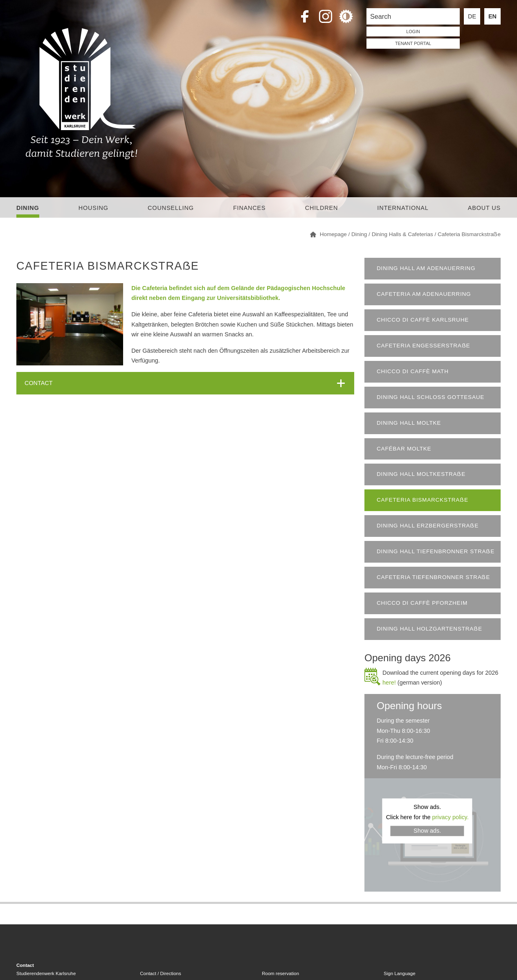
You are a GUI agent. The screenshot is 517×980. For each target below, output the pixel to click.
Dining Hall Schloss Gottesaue (430, 397)
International (403, 208)
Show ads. (427, 831)
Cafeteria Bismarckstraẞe (423, 500)
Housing (93, 208)
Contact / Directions (160, 973)
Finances (250, 208)
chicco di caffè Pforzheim (422, 603)
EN (492, 16)
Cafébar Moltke (404, 449)
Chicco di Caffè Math (413, 371)
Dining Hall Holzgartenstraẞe (429, 629)
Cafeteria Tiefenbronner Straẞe (433, 577)
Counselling (171, 208)
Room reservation (280, 973)
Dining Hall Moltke (409, 423)
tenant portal (413, 43)
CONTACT (38, 383)
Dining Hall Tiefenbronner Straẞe (436, 551)
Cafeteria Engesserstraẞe (423, 346)
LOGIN (413, 32)
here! (389, 683)
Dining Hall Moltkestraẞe (421, 474)
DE (472, 16)
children (321, 208)
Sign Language (399, 973)
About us (484, 208)
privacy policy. (450, 817)
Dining (28, 208)
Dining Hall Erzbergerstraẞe (428, 526)
